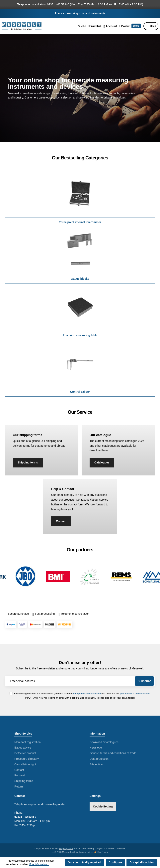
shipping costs (66, 848)
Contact (61, 521)
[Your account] (110, 26)
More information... (39, 864)
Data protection (99, 759)
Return (19, 786)
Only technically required (84, 862)
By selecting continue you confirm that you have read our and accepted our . (82, 694)
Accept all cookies (142, 862)
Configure (115, 862)
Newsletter (96, 748)
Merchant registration (28, 742)
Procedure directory (27, 759)
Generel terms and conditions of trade (113, 753)
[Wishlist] (95, 26)
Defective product (25, 753)
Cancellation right (25, 764)
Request (20, 775)
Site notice (96, 764)
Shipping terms (28, 462)
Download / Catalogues (104, 742)
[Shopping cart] (130, 26)
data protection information (87, 694)
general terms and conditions (135, 694)
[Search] (81, 26)
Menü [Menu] (151, 26)
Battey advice (23, 748)
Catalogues (102, 462)
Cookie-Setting (103, 806)
